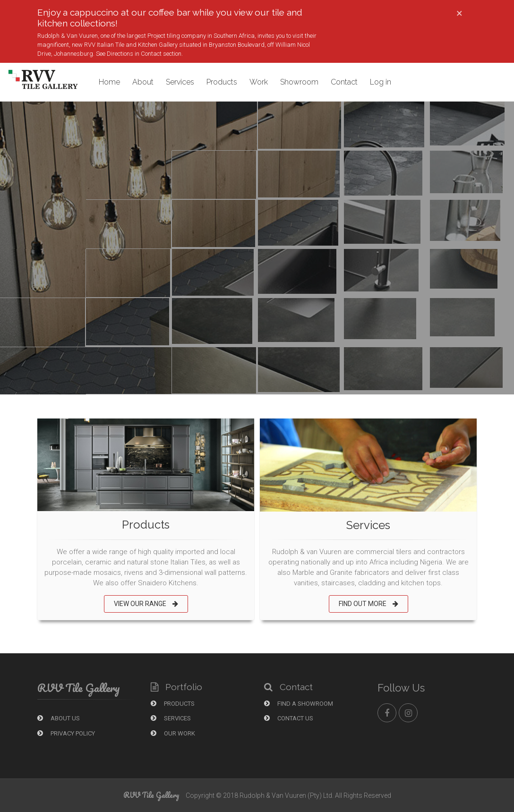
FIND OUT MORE (368, 604)
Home (109, 82)
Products (222, 82)
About (143, 82)
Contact (344, 82)
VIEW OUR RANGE (146, 604)
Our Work (173, 733)
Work (259, 82)
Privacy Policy (66, 733)
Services (180, 82)
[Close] (459, 13)
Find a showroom (299, 704)
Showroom (299, 82)
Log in (381, 82)
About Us (59, 718)
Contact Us (289, 718)
